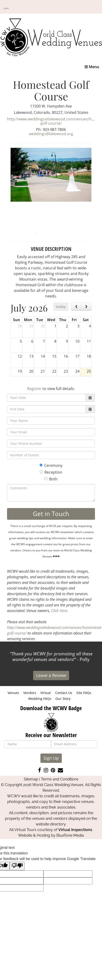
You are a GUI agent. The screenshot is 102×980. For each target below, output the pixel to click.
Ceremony (51, 465)
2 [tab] (37, 233)
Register (34, 389)
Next (95, 189)
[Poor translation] (17, 866)
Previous (7, 189)
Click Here (59, 611)
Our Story (63, 699)
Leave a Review (51, 675)
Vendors (30, 693)
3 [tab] (44, 233)
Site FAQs (84, 693)
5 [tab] (58, 233)
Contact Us (64, 693)
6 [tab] (65, 233)
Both (51, 479)
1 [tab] (30, 233)
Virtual (46, 693)
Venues (13, 693)
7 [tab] (72, 233)
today (61, 307)
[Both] (46, 479)
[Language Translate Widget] (6, 8)
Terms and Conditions (60, 779)
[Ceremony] (41, 465)
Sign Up (51, 758)
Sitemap (31, 779)
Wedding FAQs (40, 699)
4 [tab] (51, 233)
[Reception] (41, 472)
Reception (51, 472)
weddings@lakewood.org (51, 134)
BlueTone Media (70, 835)
